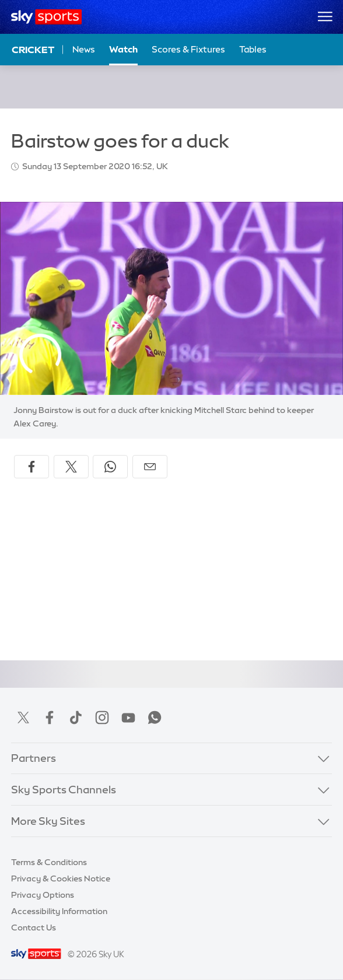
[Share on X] (71, 467)
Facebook (50, 717)
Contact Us (34, 928)
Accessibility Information (59, 911)
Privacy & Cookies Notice (61, 878)
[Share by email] (150, 467)
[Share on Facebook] (32, 467)
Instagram (102, 717)
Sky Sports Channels (64, 790)
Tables (253, 49)
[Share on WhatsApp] (110, 467)
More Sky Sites (48, 821)
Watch (123, 49)
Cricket (33, 50)
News (84, 49)
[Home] (46, 17)
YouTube (128, 717)
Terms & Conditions (49, 862)
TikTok (76, 717)
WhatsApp (155, 717)
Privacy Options (43, 895)
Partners (34, 758)
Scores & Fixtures (188, 49)
